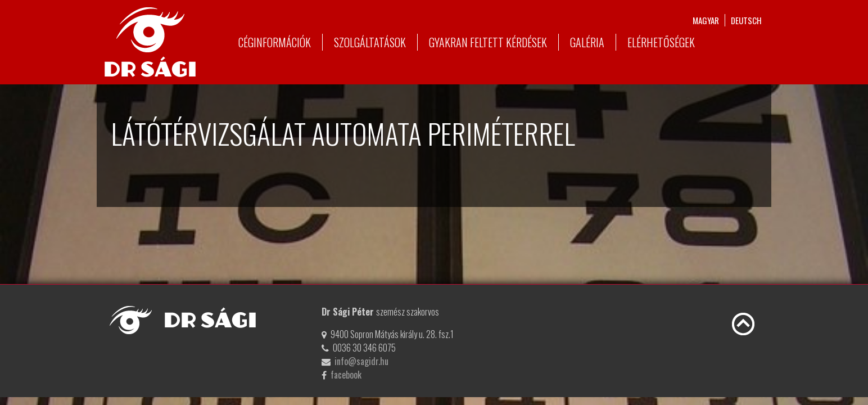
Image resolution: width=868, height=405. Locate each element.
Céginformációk (275, 42)
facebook (346, 375)
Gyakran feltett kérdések (488, 42)
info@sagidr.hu (361, 361)
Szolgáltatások (370, 42)
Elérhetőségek (661, 42)
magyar (706, 20)
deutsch (746, 20)
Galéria (587, 42)
